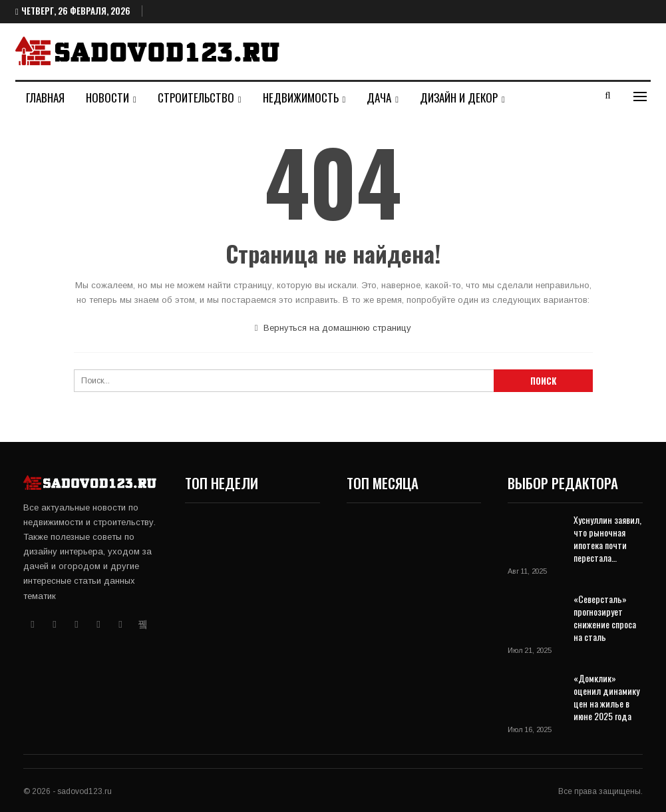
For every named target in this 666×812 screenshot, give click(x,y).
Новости (107, 98)
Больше (544, 98)
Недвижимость (301, 98)
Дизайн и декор (459, 98)
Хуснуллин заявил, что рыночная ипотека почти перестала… (607, 538)
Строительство (196, 98)
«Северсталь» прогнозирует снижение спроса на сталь (605, 618)
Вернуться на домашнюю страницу (333, 328)
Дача (379, 98)
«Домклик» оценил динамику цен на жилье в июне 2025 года (606, 697)
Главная (45, 98)
